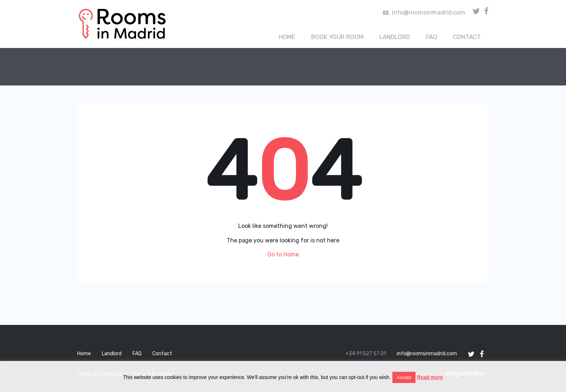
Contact (467, 37)
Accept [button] (404, 377)
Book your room (337, 37)
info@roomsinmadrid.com (424, 12)
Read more (430, 377)
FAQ (432, 37)
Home (287, 37)
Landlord (395, 37)
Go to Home (283, 254)
